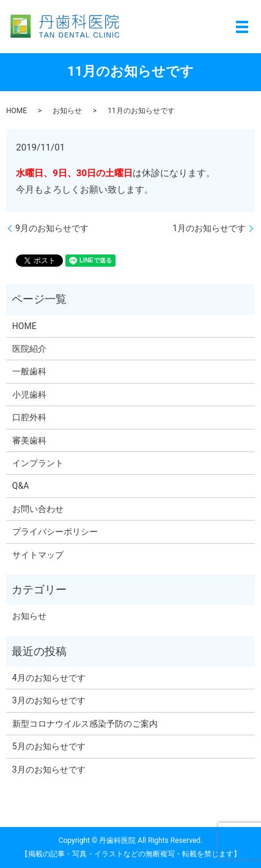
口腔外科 (29, 417)
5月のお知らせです (49, 746)
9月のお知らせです (52, 228)
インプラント (38, 463)
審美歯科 (29, 440)
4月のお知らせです (49, 678)
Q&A (20, 486)
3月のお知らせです (49, 700)
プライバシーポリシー (55, 532)
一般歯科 (29, 371)
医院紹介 (29, 349)
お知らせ (67, 111)
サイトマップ (38, 555)
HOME (17, 111)
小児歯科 (29, 395)
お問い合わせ (38, 509)
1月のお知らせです (209, 228)
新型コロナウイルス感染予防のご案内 (85, 724)
